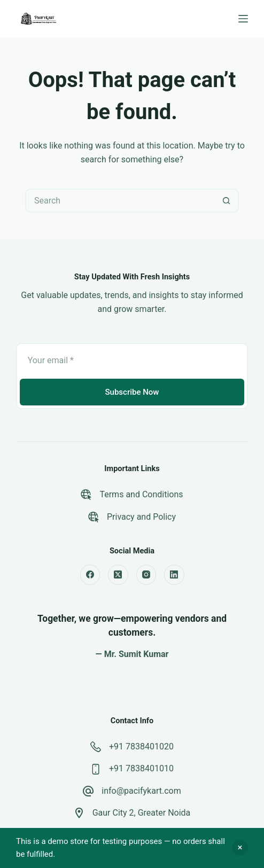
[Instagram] (146, 575)
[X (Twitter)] (118, 575)
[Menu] (243, 19)
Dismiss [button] (240, 848)
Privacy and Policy (141, 517)
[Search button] (227, 201)
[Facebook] (90, 575)
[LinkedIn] (174, 575)
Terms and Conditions (141, 494)
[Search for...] (120, 201)
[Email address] (132, 360)
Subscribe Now (132, 392)
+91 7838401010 (141, 768)
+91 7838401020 (141, 746)
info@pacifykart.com (141, 791)
